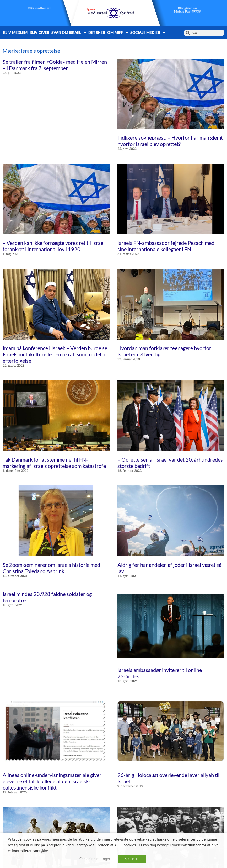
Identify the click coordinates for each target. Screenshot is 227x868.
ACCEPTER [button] (132, 859)
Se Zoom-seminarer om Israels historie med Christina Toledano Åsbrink (51, 568)
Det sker (97, 32)
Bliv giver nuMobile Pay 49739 (187, 10)
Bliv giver (39, 32)
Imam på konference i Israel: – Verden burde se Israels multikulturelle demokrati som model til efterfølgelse (55, 354)
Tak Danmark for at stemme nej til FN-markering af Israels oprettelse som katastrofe (54, 463)
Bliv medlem (15, 32)
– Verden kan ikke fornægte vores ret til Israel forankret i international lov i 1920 (54, 246)
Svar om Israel (69, 33)
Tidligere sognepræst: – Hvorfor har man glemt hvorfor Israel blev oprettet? (170, 141)
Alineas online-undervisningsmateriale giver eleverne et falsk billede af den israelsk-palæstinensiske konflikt (52, 781)
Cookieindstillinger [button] (95, 859)
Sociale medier (148, 33)
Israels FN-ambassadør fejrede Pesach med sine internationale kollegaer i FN (166, 246)
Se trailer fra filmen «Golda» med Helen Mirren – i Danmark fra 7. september (55, 65)
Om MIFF (118, 33)
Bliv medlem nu (40, 9)
